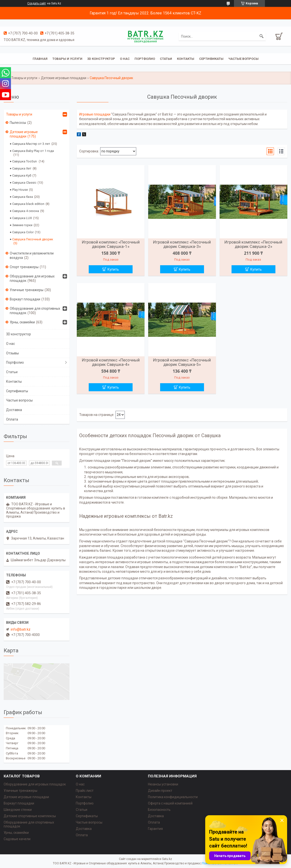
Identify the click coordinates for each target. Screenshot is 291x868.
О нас (125, 59)
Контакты (186, 59)
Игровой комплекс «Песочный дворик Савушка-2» (253, 244)
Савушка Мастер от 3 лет (31, 144)
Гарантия (155, 829)
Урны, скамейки (22, 322)
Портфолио (145, 59)
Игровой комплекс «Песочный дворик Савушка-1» (111, 244)
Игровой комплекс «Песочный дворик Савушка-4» (111, 362)
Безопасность (159, 810)
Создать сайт (37, 3)
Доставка (14, 410)
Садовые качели (17, 839)
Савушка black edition (28, 204)
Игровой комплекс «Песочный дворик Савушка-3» (182, 244)
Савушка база (23, 197)
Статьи (166, 59)
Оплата (12, 419)
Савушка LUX (22, 218)
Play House (20, 190)
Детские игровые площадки (64, 78)
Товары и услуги (67, 59)
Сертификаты (211, 59)
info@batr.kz (21, 629)
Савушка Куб (22, 175)
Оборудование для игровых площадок (32, 278)
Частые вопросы (243, 59)
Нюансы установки (163, 784)
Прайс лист (85, 791)
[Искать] (262, 36)
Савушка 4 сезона (26, 211)
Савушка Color (23, 232)
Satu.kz (167, 859)
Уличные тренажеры (27, 290)
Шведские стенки (18, 810)
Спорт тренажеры (24, 267)
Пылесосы (18, 123)
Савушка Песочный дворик (33, 239)
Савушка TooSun (25, 161)
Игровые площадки (95, 114)
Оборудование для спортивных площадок (35, 311)
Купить (113, 269)
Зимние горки (22, 225)
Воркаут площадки (25, 299)
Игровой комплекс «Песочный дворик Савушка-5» (182, 362)
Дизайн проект (160, 791)
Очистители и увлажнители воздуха (32, 255)
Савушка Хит (22, 168)
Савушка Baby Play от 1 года (33, 151)
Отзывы (12, 353)
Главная (40, 59)
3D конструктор (101, 59)
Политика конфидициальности (173, 797)
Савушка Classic (24, 183)
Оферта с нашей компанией (170, 803)
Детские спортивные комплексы (30, 816)
